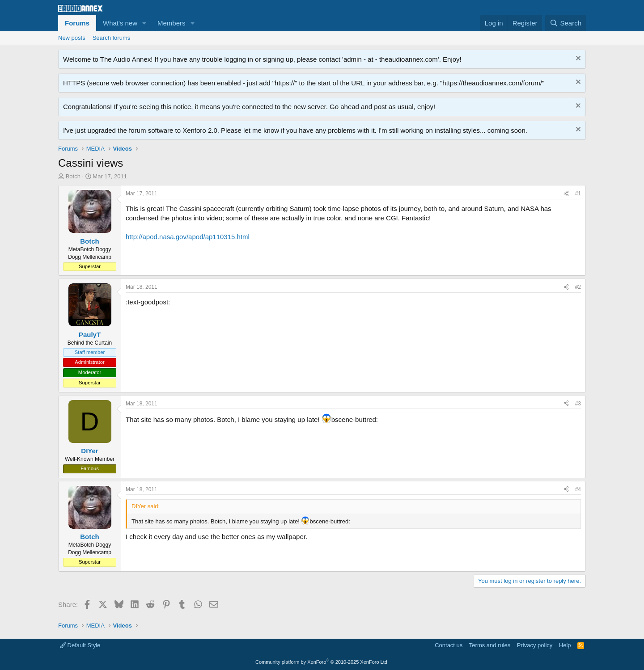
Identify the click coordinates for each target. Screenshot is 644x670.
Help (565, 645)
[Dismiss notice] (577, 59)
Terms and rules (490, 645)
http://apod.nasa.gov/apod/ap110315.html (188, 237)
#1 (578, 194)
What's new (120, 23)
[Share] (566, 194)
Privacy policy (535, 645)
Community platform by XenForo (322, 662)
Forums (77, 23)
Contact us (449, 645)
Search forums (112, 38)
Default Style (80, 645)
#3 (578, 404)
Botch (73, 176)
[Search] (566, 23)
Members (172, 23)
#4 (578, 489)
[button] (144, 23)
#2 (578, 287)
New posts (72, 38)
